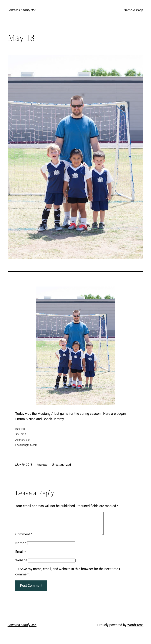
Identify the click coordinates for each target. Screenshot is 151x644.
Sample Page (134, 10)
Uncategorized (61, 465)
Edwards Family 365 (22, 10)
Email (21, 556)
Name (21, 547)
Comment (24, 539)
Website (21, 565)
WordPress (135, 629)
